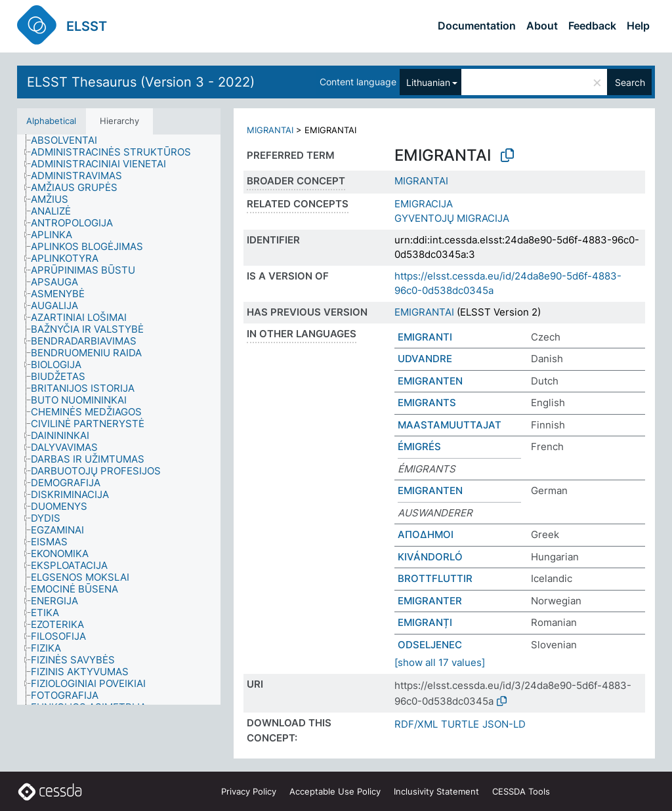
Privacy (249, 791)
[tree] (119, 420)
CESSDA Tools (521, 791)
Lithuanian (428, 82)
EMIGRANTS (427, 403)
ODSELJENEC (430, 645)
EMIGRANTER (430, 601)
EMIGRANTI (425, 337)
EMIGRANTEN (430, 381)
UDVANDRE (425, 359)
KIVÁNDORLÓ (430, 557)
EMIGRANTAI (424, 312)
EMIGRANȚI (425, 622)
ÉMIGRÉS (419, 447)
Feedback (592, 26)
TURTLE (460, 724)
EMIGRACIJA (424, 204)
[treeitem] (70, 140)
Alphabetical (51, 121)
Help (638, 26)
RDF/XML (416, 724)
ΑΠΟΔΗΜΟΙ (426, 534)
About (542, 26)
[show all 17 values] (440, 662)
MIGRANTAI (270, 130)
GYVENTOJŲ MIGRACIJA (452, 218)
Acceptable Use (335, 791)
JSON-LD (504, 724)
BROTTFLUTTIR (435, 578)
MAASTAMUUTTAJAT (450, 425)
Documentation (477, 26)
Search (630, 82)
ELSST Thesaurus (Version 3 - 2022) (141, 82)
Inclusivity (436, 791)
